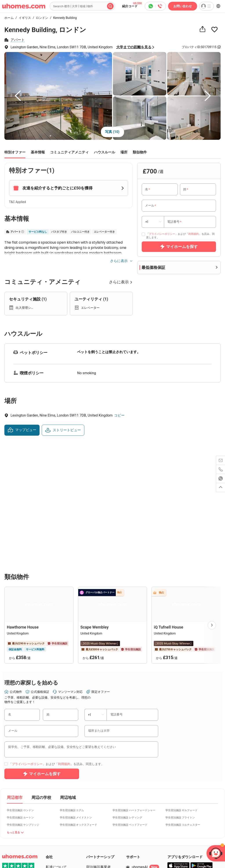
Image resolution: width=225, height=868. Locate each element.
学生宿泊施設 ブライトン (180, 735)
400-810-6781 (143, 809)
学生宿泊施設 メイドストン (76, 735)
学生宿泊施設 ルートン (20, 735)
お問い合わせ (183, 6)
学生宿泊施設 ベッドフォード (130, 743)
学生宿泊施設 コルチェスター (183, 743)
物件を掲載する (98, 809)
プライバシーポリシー (162, 234)
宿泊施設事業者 (98, 785)
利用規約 (194, 234)
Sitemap (56, 855)
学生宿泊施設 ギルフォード (182, 728)
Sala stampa (55, 832)
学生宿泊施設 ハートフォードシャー (134, 728)
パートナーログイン (102, 801)
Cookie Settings (12, 859)
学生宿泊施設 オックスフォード (79, 743)
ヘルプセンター (144, 793)
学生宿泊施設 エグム (72, 728)
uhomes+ (58, 825)
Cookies (29, 855)
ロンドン (41, 18)
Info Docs (42, 855)
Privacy (17, 855)
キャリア (53, 793)
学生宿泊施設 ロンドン (20, 728)
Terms (6, 855)
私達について (56, 785)
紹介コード (132, 5)
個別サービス (56, 801)
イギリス (24, 18)
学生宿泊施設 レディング (127, 735)
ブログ (51, 817)
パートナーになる (100, 793)
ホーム (9, 18)
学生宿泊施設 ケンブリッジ (23, 743)
